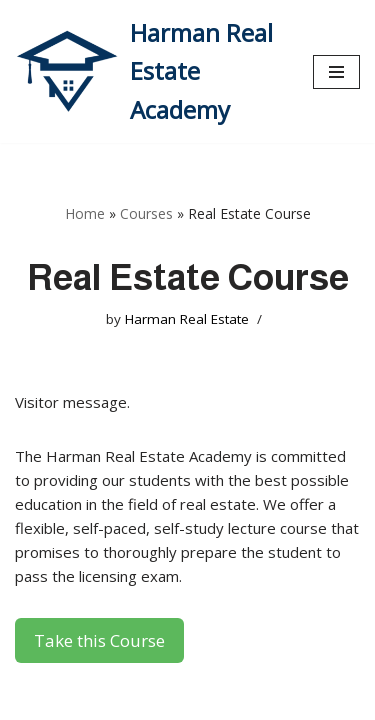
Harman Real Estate (187, 319)
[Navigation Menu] (336, 72)
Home (85, 213)
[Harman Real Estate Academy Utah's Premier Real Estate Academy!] (149, 71)
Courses (146, 213)
